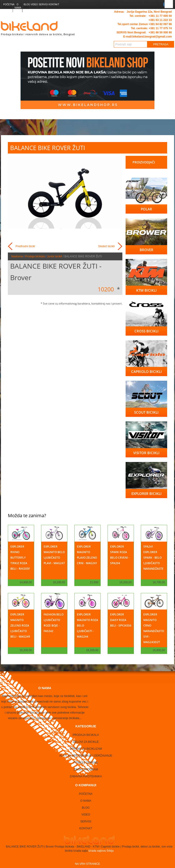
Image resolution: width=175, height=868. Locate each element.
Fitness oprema (86, 763)
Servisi (42, 4)
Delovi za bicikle (86, 742)
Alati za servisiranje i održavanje (86, 756)
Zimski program (86, 769)
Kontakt (53, 4)
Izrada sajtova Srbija (101, 851)
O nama (18, 6)
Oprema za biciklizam (86, 749)
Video (34, 4)
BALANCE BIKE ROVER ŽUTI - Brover (56, 272)
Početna (8, 4)
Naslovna (17, 256)
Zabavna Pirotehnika (86, 776)
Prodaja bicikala (35, 256)
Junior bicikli (55, 256)
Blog (26, 4)
